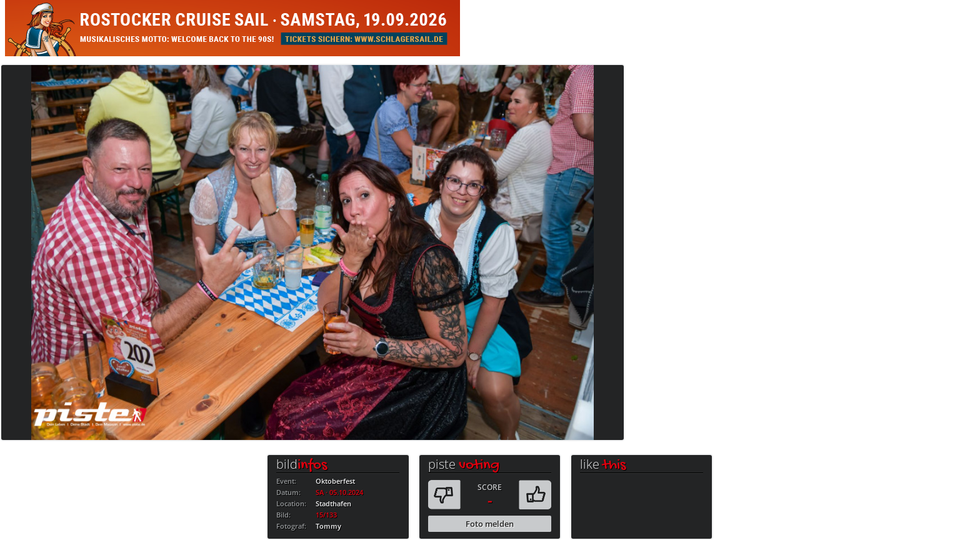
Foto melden (490, 524)
